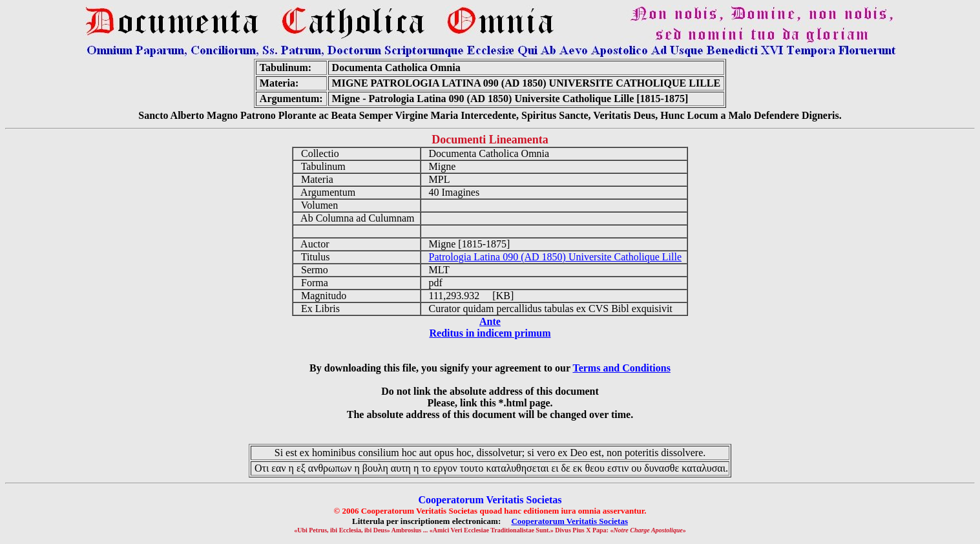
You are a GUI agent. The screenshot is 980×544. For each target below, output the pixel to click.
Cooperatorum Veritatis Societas (569, 521)
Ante (490, 321)
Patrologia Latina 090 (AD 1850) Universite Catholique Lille (555, 257)
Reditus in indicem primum (490, 333)
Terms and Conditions (621, 368)
